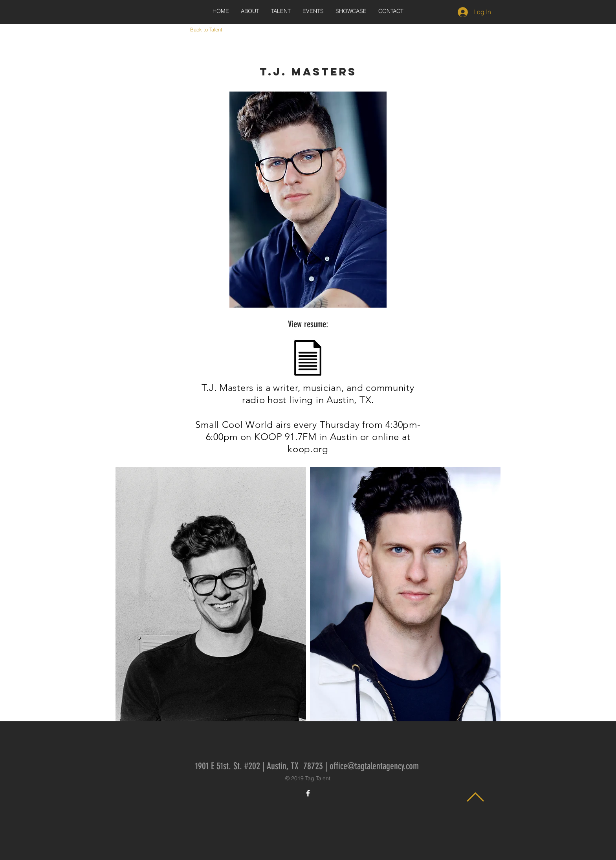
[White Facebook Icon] (308, 793)
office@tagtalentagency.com (374, 766)
